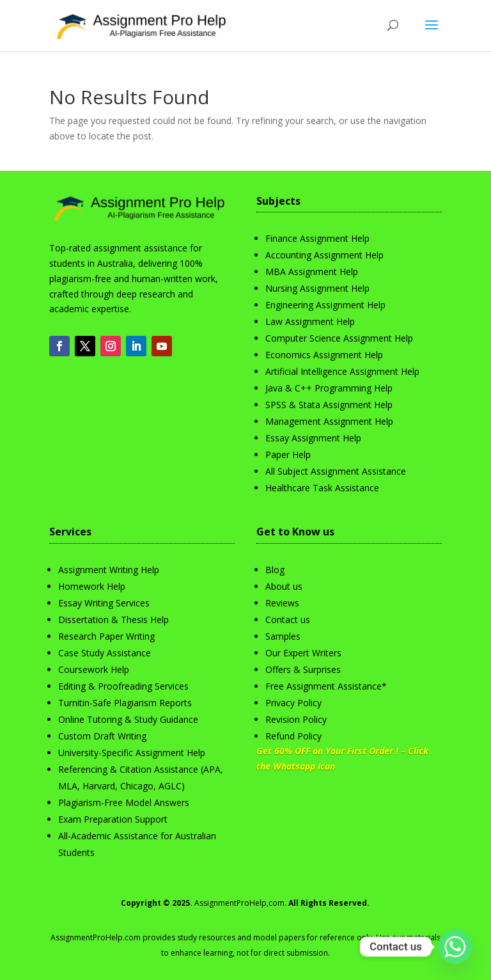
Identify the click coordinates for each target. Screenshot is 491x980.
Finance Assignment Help (317, 238)
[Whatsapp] (455, 947)
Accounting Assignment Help (324, 255)
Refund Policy (293, 736)
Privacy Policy (293, 703)
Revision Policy (296, 719)
